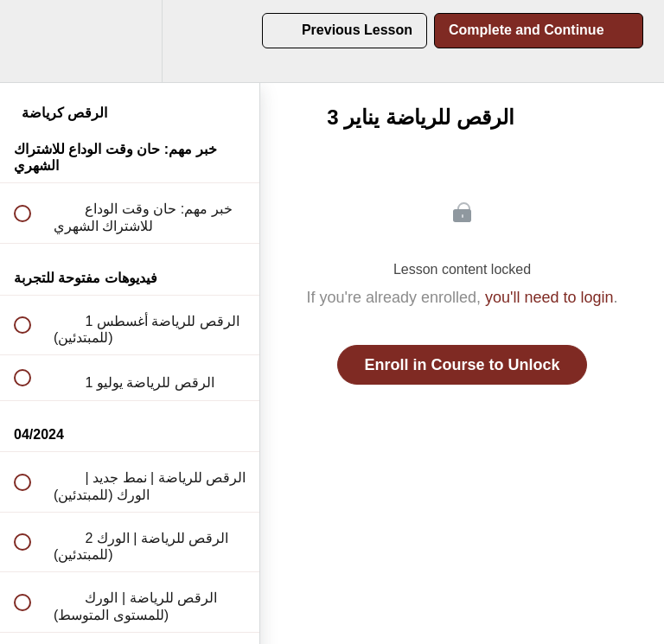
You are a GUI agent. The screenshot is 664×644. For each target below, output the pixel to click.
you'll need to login (549, 297)
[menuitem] (130, 41)
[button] (32, 41)
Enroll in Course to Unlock (462, 365)
